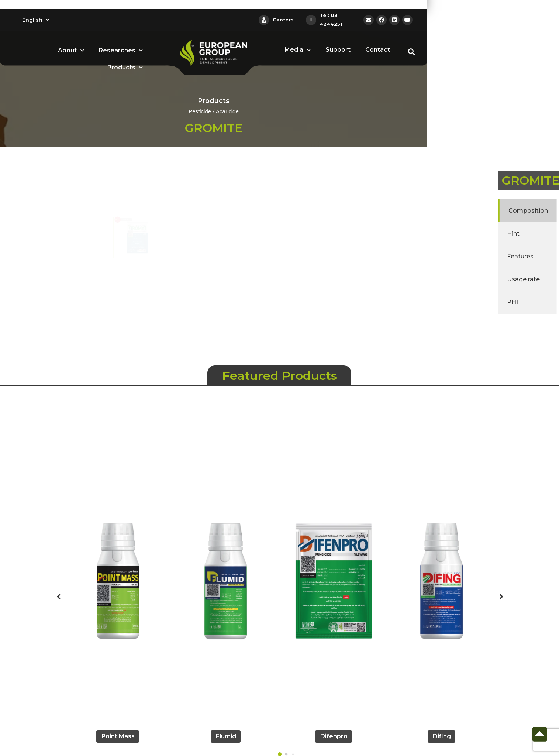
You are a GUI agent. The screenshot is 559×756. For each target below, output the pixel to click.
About (71, 50)
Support (338, 50)
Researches (121, 50)
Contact (378, 50)
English (36, 20)
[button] (280, 754)
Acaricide (227, 112)
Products (125, 67)
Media (298, 50)
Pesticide (200, 112)
